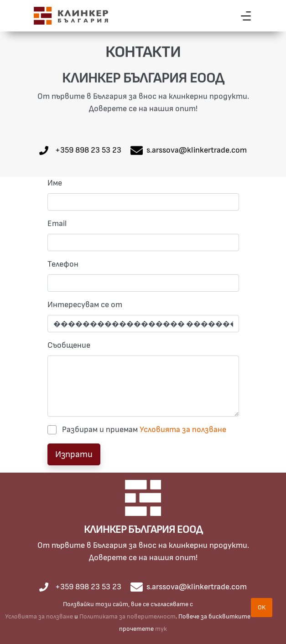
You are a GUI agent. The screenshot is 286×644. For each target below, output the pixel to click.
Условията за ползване (183, 430)
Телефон (63, 264)
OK (262, 607)
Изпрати (74, 454)
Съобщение (69, 345)
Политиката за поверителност (127, 616)
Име (55, 183)
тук (161, 629)
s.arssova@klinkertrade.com (197, 150)
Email (57, 224)
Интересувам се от (85, 305)
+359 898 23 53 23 (88, 150)
